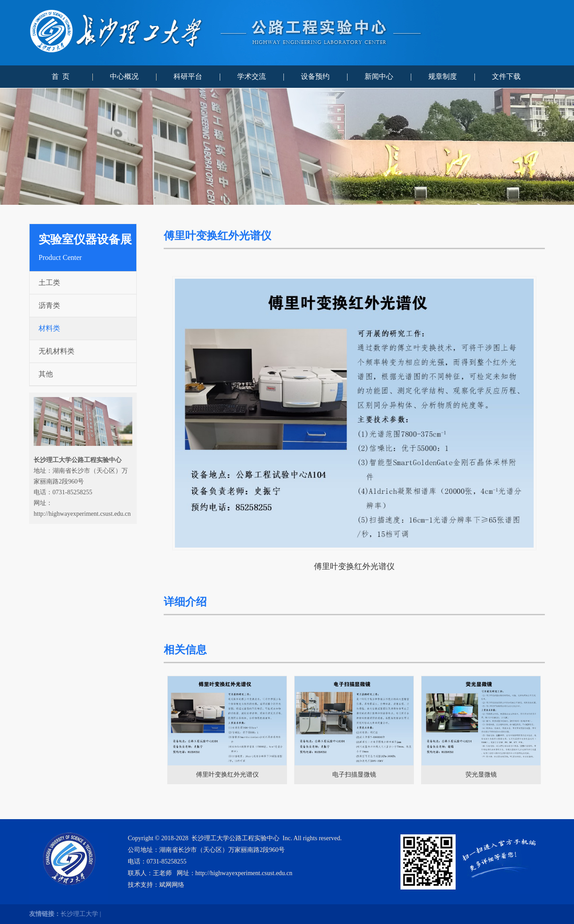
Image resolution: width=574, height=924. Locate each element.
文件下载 (506, 76)
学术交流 (252, 76)
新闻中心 (379, 76)
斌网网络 (172, 885)
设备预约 (315, 76)
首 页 (61, 76)
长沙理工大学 (79, 914)
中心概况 (124, 76)
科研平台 (188, 76)
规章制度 (443, 76)
